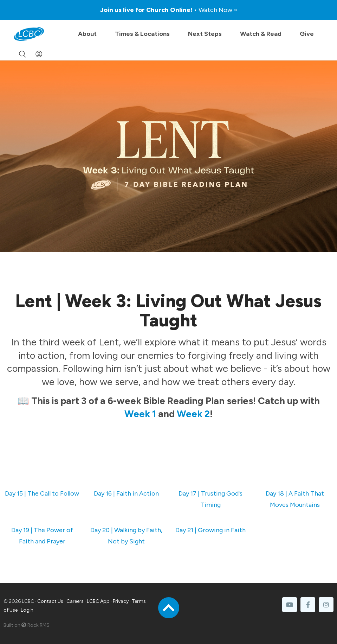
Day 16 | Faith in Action (126, 493)
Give (307, 34)
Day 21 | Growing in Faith (210, 530)
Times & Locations (142, 34)
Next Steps (205, 34)
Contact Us (50, 601)
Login (27, 610)
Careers (75, 601)
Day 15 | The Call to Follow (42, 493)
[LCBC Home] (29, 34)
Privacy (121, 601)
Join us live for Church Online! (169, 10)
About (87, 34)
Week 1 (140, 414)
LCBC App (98, 601)
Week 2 (193, 414)
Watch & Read (261, 34)
